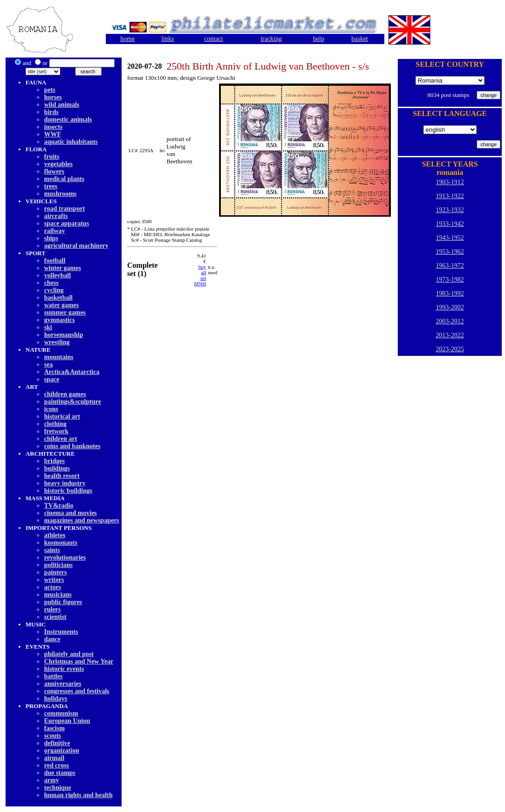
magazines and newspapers (82, 520)
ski (48, 327)
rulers (52, 609)
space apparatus (67, 223)
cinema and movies (71, 513)
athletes (55, 535)
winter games (62, 268)
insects (53, 127)
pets (50, 90)
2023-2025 (450, 349)
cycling (54, 290)
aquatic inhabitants (71, 142)
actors (53, 587)
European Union (67, 721)
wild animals (62, 105)
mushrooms (60, 194)
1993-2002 (450, 307)
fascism (54, 728)
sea (49, 364)
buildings (57, 468)
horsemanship (64, 335)
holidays (56, 699)
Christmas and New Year (79, 661)
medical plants (64, 179)
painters (55, 572)
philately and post (69, 654)
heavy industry (65, 483)
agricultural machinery (76, 246)
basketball (58, 298)
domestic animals (68, 119)
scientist (55, 617)
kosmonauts (61, 543)
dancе (52, 639)
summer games (65, 313)
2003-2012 (450, 321)
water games (62, 305)
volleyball (58, 275)
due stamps (60, 773)
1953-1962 (450, 252)
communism (61, 713)
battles (53, 676)
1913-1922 (450, 196)
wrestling (57, 342)
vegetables (58, 164)
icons (51, 409)
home (127, 39)
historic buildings (68, 491)
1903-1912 (450, 182)
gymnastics (59, 320)
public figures (63, 602)
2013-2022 (450, 335)
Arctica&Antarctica (72, 372)
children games (65, 394)
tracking (271, 39)
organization (62, 751)
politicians (58, 565)
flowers (54, 171)
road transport (65, 209)
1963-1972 (450, 266)
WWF (53, 134)
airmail (54, 758)
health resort (62, 476)
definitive (57, 743)
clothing (55, 424)
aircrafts (56, 216)
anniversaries (63, 684)
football (55, 261)
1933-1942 (450, 224)
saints (52, 550)
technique (58, 788)
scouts (53, 736)
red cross (57, 765)
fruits (52, 157)
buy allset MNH (200, 275)
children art (61, 439)
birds (51, 112)
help (318, 39)
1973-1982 (450, 280)
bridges (54, 461)
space (52, 379)
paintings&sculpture (73, 402)
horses (53, 97)
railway (55, 231)
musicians (58, 595)
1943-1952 (450, 238)
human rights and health (78, 795)
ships (51, 238)
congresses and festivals (77, 691)
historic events (64, 669)
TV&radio (59, 506)
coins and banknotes (72, 446)
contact (214, 39)
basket (360, 39)
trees (51, 186)
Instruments (61, 632)
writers (54, 580)
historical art (62, 416)
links (168, 39)
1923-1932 (450, 210)
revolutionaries (65, 557)
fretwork (56, 431)
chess (51, 283)
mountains (59, 357)
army (52, 780)
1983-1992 (450, 293)
